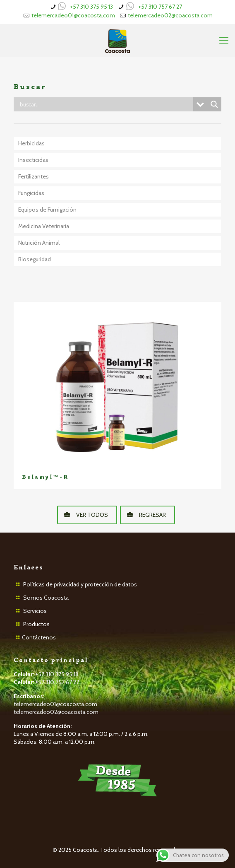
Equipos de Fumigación (47, 210)
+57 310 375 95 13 (91, 7)
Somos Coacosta (46, 598)
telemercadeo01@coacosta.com (73, 15)
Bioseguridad (35, 259)
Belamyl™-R (45, 477)
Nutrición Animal (39, 243)
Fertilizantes (34, 176)
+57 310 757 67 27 (160, 7)
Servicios (35, 611)
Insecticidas (33, 160)
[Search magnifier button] (214, 104)
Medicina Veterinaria (44, 226)
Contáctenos (39, 637)
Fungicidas (31, 193)
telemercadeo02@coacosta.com (170, 15)
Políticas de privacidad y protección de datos (80, 584)
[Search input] (106, 104)
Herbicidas (31, 143)
